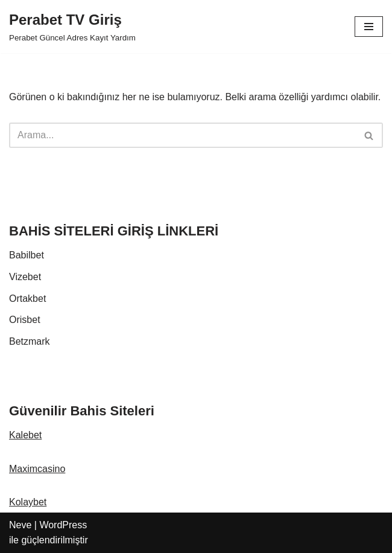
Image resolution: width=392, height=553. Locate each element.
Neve (20, 525)
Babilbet (27, 255)
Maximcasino (37, 469)
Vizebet (25, 277)
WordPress (63, 525)
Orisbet (25, 320)
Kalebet (25, 435)
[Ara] (182, 135)
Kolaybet (28, 502)
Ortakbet (27, 299)
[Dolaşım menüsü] (369, 27)
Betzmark (30, 341)
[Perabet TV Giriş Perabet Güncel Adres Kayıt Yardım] (72, 27)
